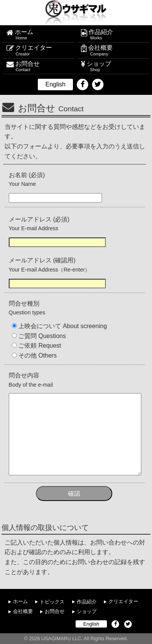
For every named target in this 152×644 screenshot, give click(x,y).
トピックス (52, 601)
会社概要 (117, 50)
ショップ (116, 67)
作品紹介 (117, 35)
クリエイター (43, 50)
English (55, 84)
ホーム (43, 35)
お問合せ (43, 67)
